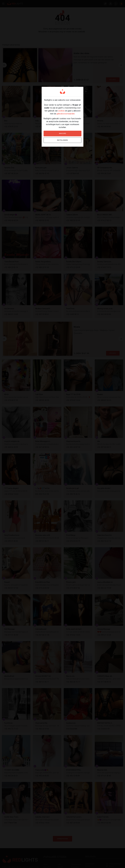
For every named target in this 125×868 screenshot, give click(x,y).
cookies (61, 111)
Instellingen (62, 140)
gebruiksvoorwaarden (66, 114)
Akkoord (62, 133)
